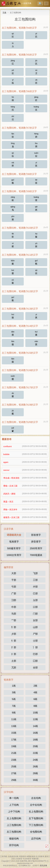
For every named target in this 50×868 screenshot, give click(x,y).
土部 (14, 661)
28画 (35, 773)
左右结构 (36, 798)
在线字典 (27, 3)
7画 (14, 706)
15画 (14, 733)
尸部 (35, 634)
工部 (35, 580)
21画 (14, 753)
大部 (14, 573)
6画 (35, 699)
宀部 (14, 620)
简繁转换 (35, 859)
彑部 (35, 600)
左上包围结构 (14, 818)
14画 (35, 726)
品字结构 (36, 839)
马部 (14, 614)
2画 (35, 686)
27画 (14, 773)
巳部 (35, 654)
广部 (14, 594)
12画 (35, 719)
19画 (14, 746)
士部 (35, 641)
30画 (35, 780)
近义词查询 (40, 856)
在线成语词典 (13, 856)
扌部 (14, 647)
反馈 (47, 846)
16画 (35, 733)
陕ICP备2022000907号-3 (38, 861)
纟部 (14, 654)
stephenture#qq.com (25, 863)
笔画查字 (14, 542)
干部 (14, 580)
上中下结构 (14, 812)
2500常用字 (36, 548)
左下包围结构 (36, 818)
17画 (14, 740)
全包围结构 (36, 832)
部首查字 (36, 535)
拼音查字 (36, 542)
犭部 (14, 627)
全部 (35, 668)
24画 (35, 760)
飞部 (35, 573)
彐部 (14, 600)
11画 (14, 719)
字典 (4, 13)
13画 (14, 726)
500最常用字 (14, 548)
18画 (35, 740)
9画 (14, 713)
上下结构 (14, 805)
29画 (14, 780)
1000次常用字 (14, 555)
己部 (35, 594)
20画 (35, 746)
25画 (14, 767)
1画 (14, 686)
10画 (35, 713)
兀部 (14, 668)
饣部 (14, 641)
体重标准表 (31, 856)
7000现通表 (36, 555)
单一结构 (14, 798)
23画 (14, 760)
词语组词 (22, 856)
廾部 (35, 587)
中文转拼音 (27, 859)
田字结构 (14, 845)
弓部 (14, 587)
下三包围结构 (36, 825)
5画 (14, 699)
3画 (14, 692)
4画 (35, 692)
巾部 (14, 607)
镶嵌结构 (14, 839)
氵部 (35, 647)
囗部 (35, 661)
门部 (35, 614)
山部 (35, 627)
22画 (35, 753)
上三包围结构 (14, 825)
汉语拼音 (19, 859)
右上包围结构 (36, 812)
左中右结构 (36, 805)
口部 (35, 607)
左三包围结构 (14, 832)
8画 (35, 706)
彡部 (14, 634)
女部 (35, 620)
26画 (35, 767)
